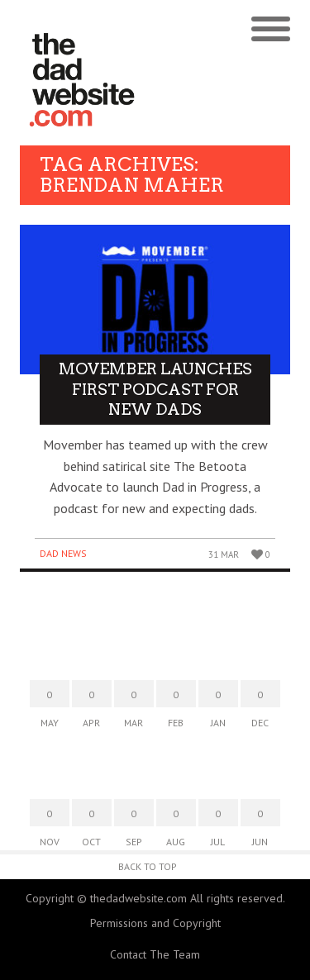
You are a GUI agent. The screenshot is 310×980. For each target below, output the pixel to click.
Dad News (63, 553)
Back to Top (148, 866)
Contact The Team (155, 954)
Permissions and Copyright (155, 923)
